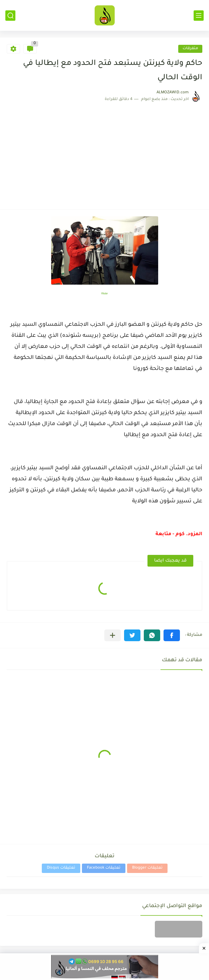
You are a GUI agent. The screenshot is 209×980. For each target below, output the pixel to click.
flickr (105, 294)
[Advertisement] (104, 153)
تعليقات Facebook (104, 868)
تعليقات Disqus (61, 868)
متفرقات (190, 49)
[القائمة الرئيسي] (199, 16)
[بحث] (10, 16)
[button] (172, 635)
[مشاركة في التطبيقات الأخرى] (113, 635)
